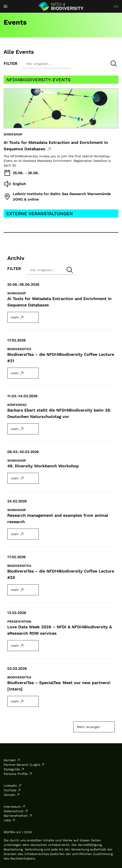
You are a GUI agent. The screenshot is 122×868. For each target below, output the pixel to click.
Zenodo (12, 795)
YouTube (12, 790)
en (116, 6)
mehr (18, 317)
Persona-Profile (18, 774)
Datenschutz (16, 811)
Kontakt (12, 760)
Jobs (10, 820)
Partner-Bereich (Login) (24, 765)
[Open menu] (5, 6)
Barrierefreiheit (18, 816)
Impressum (15, 807)
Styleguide (14, 769)
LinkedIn (13, 786)
